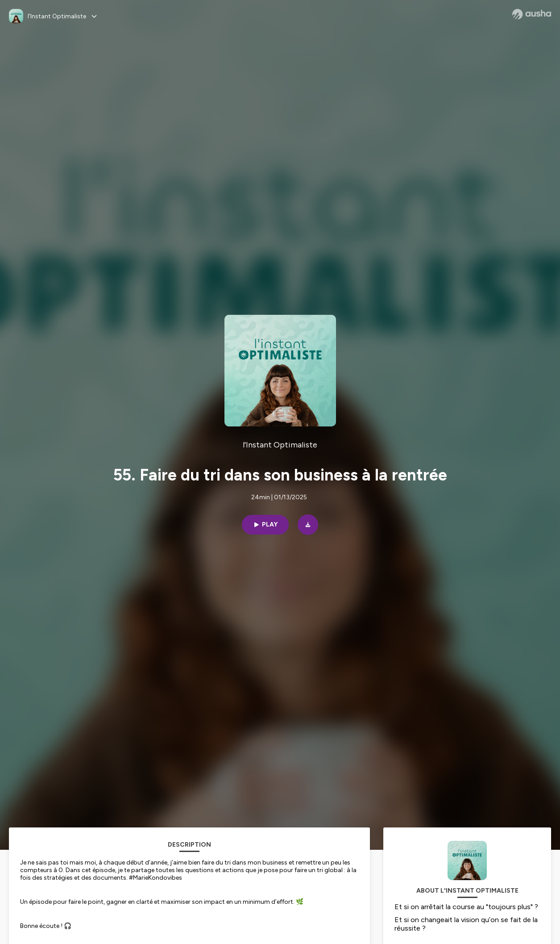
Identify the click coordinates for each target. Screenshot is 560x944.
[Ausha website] (532, 14)
